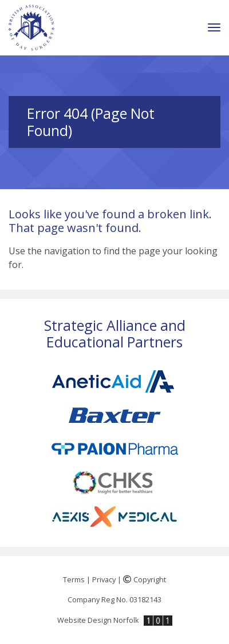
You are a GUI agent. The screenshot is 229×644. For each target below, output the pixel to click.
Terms (74, 579)
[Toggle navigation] (214, 28)
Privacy (104, 579)
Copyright (145, 579)
